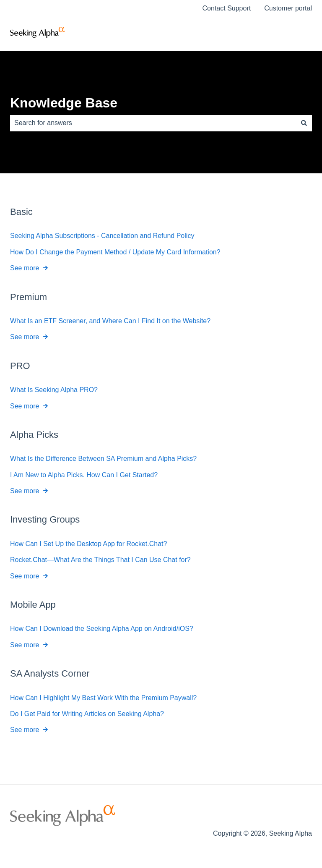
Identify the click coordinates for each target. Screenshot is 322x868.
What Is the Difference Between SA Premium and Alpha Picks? (103, 459)
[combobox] (153, 123)
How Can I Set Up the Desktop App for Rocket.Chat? (88, 544)
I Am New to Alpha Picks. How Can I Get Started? (84, 475)
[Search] (304, 123)
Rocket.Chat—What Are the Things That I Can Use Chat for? (100, 560)
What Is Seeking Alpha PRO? (54, 390)
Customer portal (288, 8)
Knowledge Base (64, 103)
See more (25, 268)
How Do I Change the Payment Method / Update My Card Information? (115, 252)
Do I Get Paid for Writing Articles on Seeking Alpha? (87, 714)
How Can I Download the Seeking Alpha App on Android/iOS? (102, 629)
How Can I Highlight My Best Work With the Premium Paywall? (103, 697)
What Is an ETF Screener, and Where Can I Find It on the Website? (110, 321)
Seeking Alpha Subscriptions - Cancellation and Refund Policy (102, 236)
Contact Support (227, 8)
